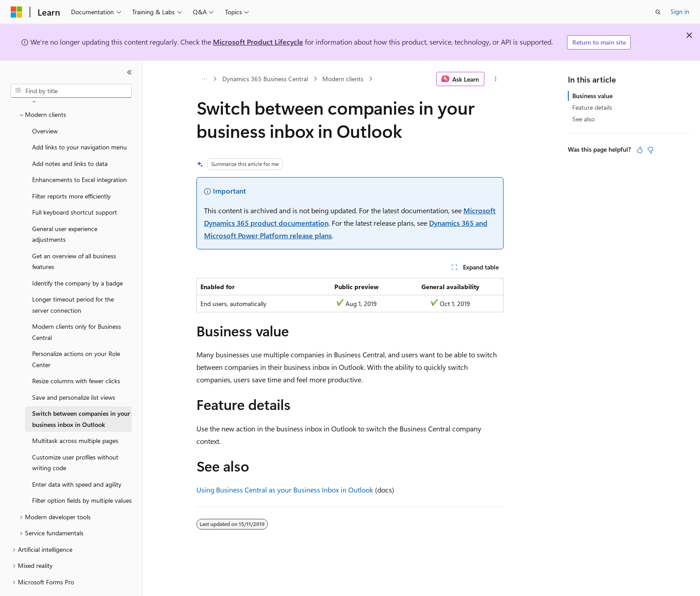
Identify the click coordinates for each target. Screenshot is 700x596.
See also (583, 119)
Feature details (592, 107)
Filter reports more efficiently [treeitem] (71, 172)
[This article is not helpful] (650, 150)
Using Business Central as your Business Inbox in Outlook (285, 490)
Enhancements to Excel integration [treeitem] (79, 155)
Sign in (680, 11)
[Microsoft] (17, 12)
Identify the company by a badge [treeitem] (77, 259)
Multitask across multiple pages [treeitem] (75, 416)
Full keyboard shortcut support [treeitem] (75, 188)
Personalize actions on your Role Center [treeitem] (76, 335)
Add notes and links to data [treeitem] (70, 139)
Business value (592, 96)
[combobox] (71, 91)
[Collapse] (129, 72)
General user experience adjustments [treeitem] (65, 210)
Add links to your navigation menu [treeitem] (79, 122)
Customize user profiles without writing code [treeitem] (75, 438)
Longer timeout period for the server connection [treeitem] (73, 280)
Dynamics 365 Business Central (265, 79)
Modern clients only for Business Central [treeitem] (77, 307)
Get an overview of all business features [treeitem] (74, 237)
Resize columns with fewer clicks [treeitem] (76, 356)
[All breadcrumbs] (204, 79)
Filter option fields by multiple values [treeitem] (82, 476)
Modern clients (343, 79)
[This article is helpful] (640, 150)
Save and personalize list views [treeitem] (74, 373)
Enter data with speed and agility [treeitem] (77, 460)
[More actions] (496, 79)
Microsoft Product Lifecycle (258, 42)
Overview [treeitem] (45, 106)
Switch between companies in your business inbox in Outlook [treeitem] (81, 394)
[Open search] (658, 12)
